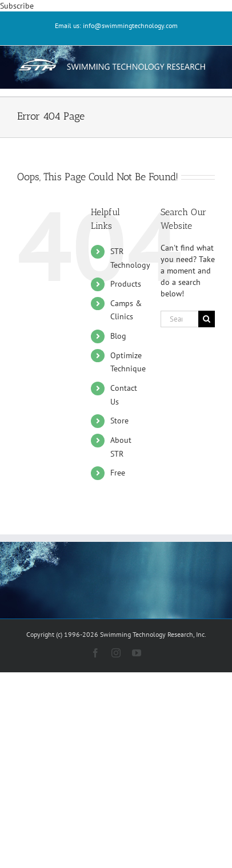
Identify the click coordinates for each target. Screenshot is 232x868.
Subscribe (17, 6)
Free (118, 473)
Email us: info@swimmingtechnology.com (116, 25)
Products (126, 284)
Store (119, 421)
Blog (118, 336)
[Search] (207, 319)
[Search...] (179, 319)
